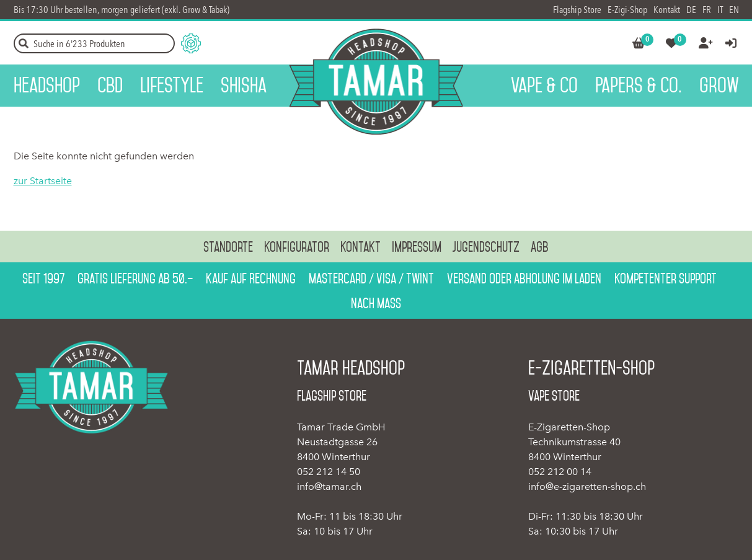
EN (734, 10)
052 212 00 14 (560, 472)
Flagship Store (577, 10)
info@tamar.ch (329, 487)
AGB (540, 247)
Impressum (417, 247)
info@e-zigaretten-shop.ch (587, 487)
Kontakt (667, 10)
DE (691, 10)
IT (720, 10)
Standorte (228, 247)
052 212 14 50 (329, 472)
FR (707, 10)
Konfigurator (297, 247)
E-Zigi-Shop (627, 10)
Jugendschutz (486, 247)
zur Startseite (43, 181)
